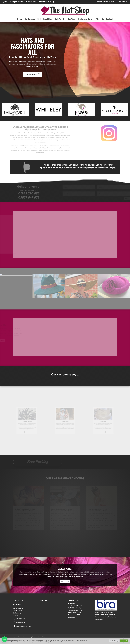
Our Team (72, 19)
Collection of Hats (45, 19)
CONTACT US (65, 581)
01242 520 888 (21, 619)
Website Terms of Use (19, 637)
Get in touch (31, 74)
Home (20, 19)
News (112, 2)
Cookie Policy (42, 637)
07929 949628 (21, 623)
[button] (5, 639)
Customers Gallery (86, 19)
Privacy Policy (32, 637)
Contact (109, 19)
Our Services (30, 19)
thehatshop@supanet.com (24, 626)
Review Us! (121, 2)
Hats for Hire (60, 19)
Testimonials (103, 2)
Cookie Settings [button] (114, 641)
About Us (100, 19)
